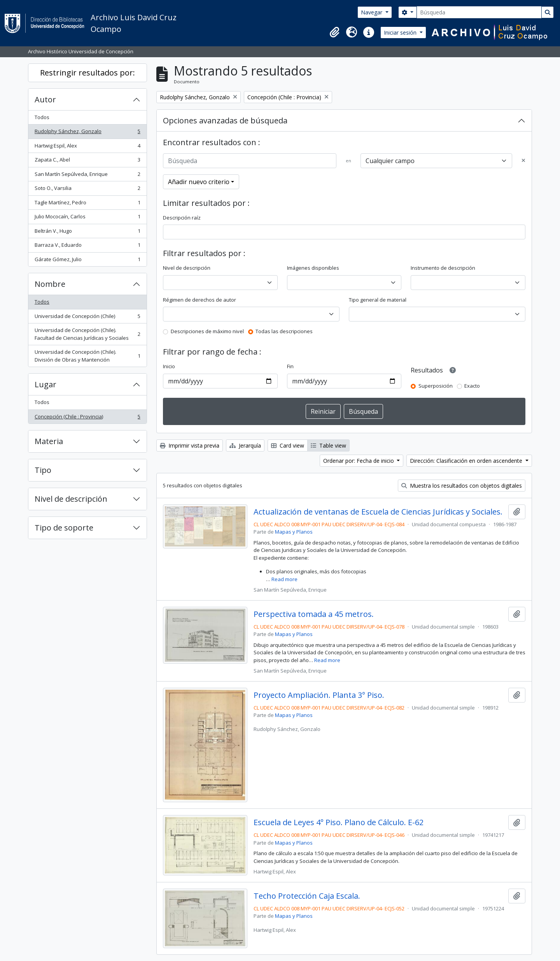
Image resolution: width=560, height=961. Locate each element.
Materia (49, 441)
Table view (328, 445)
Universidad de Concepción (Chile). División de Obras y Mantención (87, 356)
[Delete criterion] (523, 161)
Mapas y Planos (294, 532)
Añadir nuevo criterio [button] (199, 182)
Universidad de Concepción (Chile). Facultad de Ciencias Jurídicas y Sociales (87, 334)
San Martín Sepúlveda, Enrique (87, 176)
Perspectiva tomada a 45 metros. (314, 614)
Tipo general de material (378, 300)
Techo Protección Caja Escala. (307, 896)
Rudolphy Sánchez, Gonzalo (87, 133)
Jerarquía (245, 445)
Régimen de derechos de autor (199, 300)
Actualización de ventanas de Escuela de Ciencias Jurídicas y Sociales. (378, 512)
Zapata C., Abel (87, 161)
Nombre (50, 284)
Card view (288, 445)
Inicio (169, 366)
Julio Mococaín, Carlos (87, 218)
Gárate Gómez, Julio (87, 261)
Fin (290, 366)
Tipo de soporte (64, 528)
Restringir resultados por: (87, 73)
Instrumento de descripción (443, 268)
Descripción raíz (182, 218)
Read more (284, 579)
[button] (334, 32)
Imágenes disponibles (313, 268)
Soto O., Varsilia (87, 190)
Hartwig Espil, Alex (87, 147)
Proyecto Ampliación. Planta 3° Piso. (319, 695)
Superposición (436, 386)
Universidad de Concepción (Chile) (87, 318)
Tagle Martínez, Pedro (87, 204)
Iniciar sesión (401, 33)
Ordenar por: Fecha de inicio (359, 461)
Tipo (43, 470)
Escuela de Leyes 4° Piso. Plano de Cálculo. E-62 (339, 822)
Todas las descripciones (284, 331)
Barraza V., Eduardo (87, 247)
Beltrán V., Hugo (87, 233)
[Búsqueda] (479, 12)
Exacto (472, 386)
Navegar (372, 12)
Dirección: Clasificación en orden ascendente (467, 461)
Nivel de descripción (71, 499)
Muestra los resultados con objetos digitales (462, 486)
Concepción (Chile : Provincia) (87, 418)
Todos (42, 117)
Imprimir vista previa (190, 445)
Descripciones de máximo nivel (207, 331)
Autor (45, 99)
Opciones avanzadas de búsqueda (225, 120)
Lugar (45, 384)
